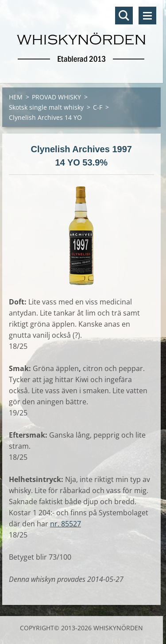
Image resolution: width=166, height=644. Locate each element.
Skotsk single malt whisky (46, 107)
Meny (147, 16)
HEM (16, 97)
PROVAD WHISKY (56, 97)
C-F (98, 107)
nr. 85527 (66, 524)
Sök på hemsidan (124, 16)
